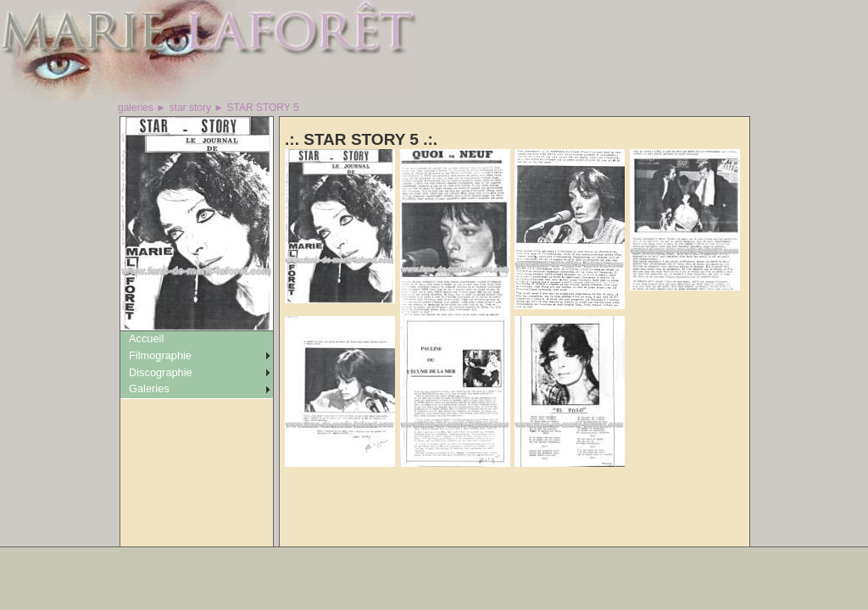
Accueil (146, 338)
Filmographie (160, 355)
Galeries (149, 388)
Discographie (161, 372)
